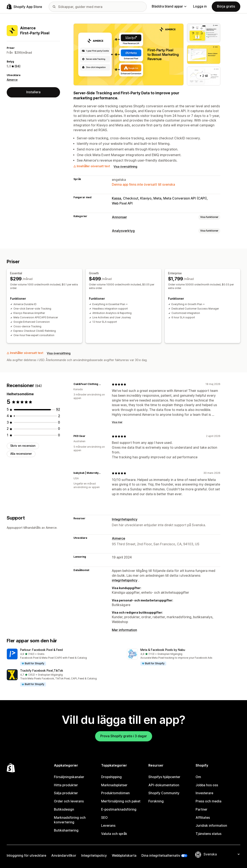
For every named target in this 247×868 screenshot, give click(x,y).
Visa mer (117, 422)
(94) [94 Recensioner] (18, 66)
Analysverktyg (123, 231)
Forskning (156, 801)
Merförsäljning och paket (121, 801)
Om (198, 777)
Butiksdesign (64, 809)
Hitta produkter (66, 785)
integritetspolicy (125, 580)
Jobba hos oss (207, 785)
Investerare (204, 793)
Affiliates (203, 818)
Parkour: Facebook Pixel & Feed (41, 650)
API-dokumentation (164, 785)
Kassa (116, 198)
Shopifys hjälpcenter (164, 777)
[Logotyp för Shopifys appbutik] (24, 7)
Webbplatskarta (124, 856)
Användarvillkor (64, 856)
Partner (201, 809)
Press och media (208, 801)
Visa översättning (125, 167)
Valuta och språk (114, 834)
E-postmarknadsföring (119, 809)
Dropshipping (111, 777)
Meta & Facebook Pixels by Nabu (163, 650)
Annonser (119, 217)
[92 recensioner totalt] (58, 409)
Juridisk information (211, 826)
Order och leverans (69, 801)
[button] (63, 657)
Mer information (124, 630)
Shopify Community (164, 793)
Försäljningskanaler (69, 777)
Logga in (200, 6)
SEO (104, 818)
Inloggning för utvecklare (26, 856)
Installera (33, 92)
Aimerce (12, 80)
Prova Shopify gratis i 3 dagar (124, 736)
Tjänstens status (208, 834)
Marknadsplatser (114, 785)
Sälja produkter (66, 793)
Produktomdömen (115, 793)
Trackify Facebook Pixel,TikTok (42, 671)
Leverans (108, 826)
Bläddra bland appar (169, 6)
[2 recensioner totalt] (59, 416)
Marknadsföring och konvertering (70, 820)
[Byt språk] (222, 854)
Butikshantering (66, 830)
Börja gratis (226, 6)
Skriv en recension (23, 446)
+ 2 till (204, 76)
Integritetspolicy (125, 519)
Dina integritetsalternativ (161, 856)
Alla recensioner (21, 454)
